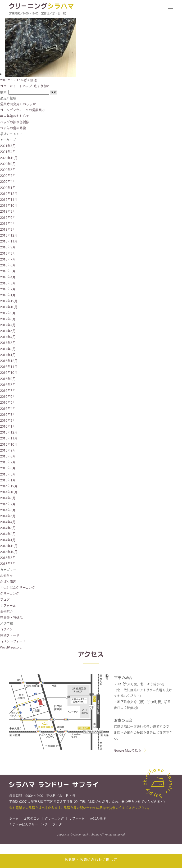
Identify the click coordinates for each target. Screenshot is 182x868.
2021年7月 (8, 146)
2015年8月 (8, 456)
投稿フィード (10, 635)
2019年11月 (9, 199)
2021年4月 (8, 151)
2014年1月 (8, 540)
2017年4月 (8, 337)
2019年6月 (8, 217)
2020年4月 (8, 181)
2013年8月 (8, 557)
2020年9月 (8, 164)
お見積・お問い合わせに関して (91, 859)
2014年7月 (8, 504)
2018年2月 (8, 289)
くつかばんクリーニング (18, 587)
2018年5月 (8, 271)
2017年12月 (9, 301)
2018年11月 (9, 241)
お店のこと (32, 819)
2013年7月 (8, 563)
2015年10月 (9, 444)
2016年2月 (8, 420)
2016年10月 (9, 372)
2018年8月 (8, 253)
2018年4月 (8, 277)
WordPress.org (11, 647)
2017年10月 (9, 307)
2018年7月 (8, 259)
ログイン (6, 629)
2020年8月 (8, 169)
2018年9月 (8, 247)
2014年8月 (8, 498)
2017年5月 (8, 331)
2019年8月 (8, 211)
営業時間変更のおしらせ (18, 104)
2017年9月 (8, 313)
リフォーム (8, 605)
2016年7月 (8, 390)
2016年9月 (8, 379)
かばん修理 (8, 581)
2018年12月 (9, 235)
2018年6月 (8, 265)
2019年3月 (8, 229)
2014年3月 (8, 528)
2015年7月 (8, 462)
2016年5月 (8, 402)
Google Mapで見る (127, 751)
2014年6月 (8, 510)
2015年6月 (8, 468)
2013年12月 (9, 546)
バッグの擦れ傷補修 (15, 122)
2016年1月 (8, 426)
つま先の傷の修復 (13, 128)
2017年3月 (8, 343)
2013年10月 (9, 552)
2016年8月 (8, 384)
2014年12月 (9, 486)
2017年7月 (8, 325)
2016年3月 (8, 414)
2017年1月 (8, 355)
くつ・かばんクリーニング (28, 825)
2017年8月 (8, 319)
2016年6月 (8, 396)
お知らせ (7, 576)
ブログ (5, 599)
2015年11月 (9, 438)
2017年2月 (8, 349)
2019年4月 (8, 223)
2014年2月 (8, 534)
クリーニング (10, 593)
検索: (4, 92)
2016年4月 (8, 408)
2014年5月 (8, 516)
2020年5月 (8, 175)
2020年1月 (8, 187)
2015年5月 (8, 474)
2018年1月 (8, 295)
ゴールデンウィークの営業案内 (22, 110)
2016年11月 (9, 366)
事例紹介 (7, 611)
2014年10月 (9, 492)
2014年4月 (8, 522)
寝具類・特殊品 (11, 617)
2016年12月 (9, 361)
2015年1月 (8, 480)
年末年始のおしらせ (15, 116)
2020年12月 (9, 158)
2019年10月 (9, 205)
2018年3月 (8, 283)
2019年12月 (9, 193)
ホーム (14, 819)
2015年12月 (9, 432)
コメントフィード (13, 641)
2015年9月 (8, 450)
